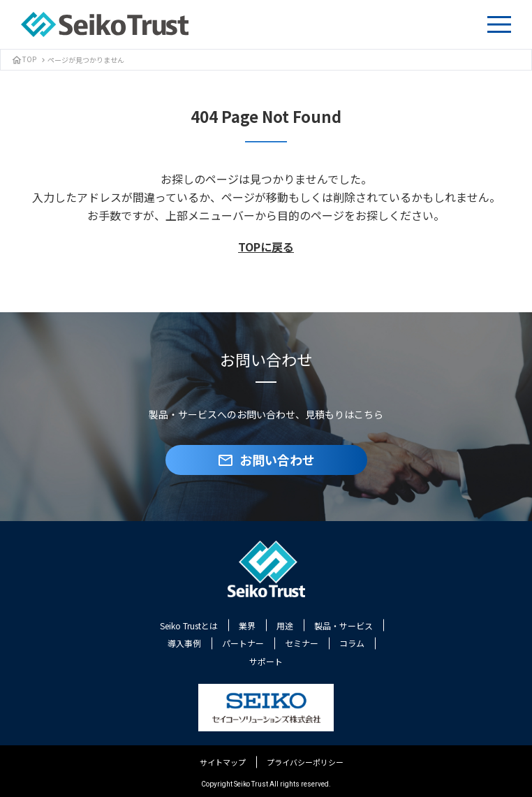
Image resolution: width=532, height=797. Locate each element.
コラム (352, 643)
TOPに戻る (266, 247)
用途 (285, 626)
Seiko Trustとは (189, 626)
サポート (266, 661)
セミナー (302, 643)
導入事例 (184, 643)
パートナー (243, 643)
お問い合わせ (266, 460)
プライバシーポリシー (305, 762)
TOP (24, 59)
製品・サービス (343, 626)
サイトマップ (223, 762)
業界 (247, 626)
